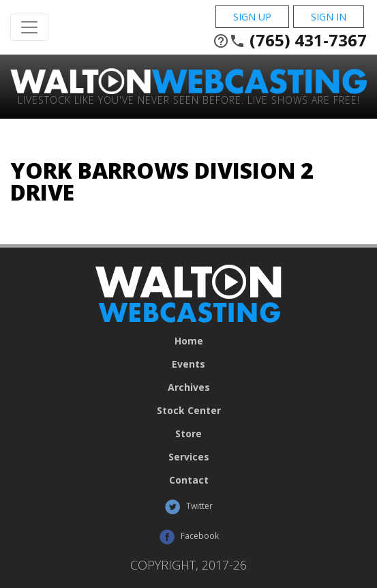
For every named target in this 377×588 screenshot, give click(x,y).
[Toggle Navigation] (29, 27)
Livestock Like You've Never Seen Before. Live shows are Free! (189, 99)
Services (189, 457)
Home (189, 341)
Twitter (188, 507)
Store (188, 434)
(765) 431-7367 (290, 40)
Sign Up (252, 17)
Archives (189, 387)
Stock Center (189, 411)
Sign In (329, 17)
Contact (189, 480)
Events (188, 364)
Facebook (189, 537)
